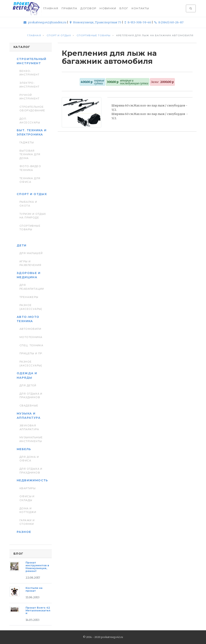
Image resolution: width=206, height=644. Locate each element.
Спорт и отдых (32, 194)
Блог (124, 8)
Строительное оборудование (32, 109)
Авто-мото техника (28, 319)
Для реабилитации (32, 287)
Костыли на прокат (34, 589)
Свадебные (29, 406)
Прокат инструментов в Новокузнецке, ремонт (37, 567)
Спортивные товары (30, 228)
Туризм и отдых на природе (33, 216)
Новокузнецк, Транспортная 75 (96, 22)
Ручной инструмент (29, 97)
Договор (88, 8)
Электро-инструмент (29, 85)
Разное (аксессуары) (31, 307)
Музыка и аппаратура (29, 416)
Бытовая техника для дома (30, 154)
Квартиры (28, 488)
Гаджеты (27, 142)
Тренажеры (29, 297)
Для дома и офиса (29, 459)
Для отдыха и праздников (31, 395)
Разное (24, 532)
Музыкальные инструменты (31, 439)
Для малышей (31, 253)
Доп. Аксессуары (30, 120)
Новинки (108, 8)
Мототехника (31, 337)
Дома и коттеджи (28, 510)
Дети (22, 245)
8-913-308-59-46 (138, 22)
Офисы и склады (27, 498)
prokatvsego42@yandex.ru (45, 22)
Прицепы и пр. (31, 353)
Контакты (140, 8)
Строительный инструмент (32, 61)
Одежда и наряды (27, 375)
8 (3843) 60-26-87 (169, 22)
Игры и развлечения (30, 263)
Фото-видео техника (30, 168)
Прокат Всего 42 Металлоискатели (38, 610)
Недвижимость (32, 480)
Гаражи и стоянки (27, 522)
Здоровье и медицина (29, 275)
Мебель (24, 449)
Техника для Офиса (30, 180)
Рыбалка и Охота (28, 204)
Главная (51, 8)
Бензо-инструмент (29, 73)
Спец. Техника (31, 345)
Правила (69, 8)
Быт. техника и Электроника (32, 132)
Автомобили (30, 329)
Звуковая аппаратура (29, 427)
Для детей (28, 385)
